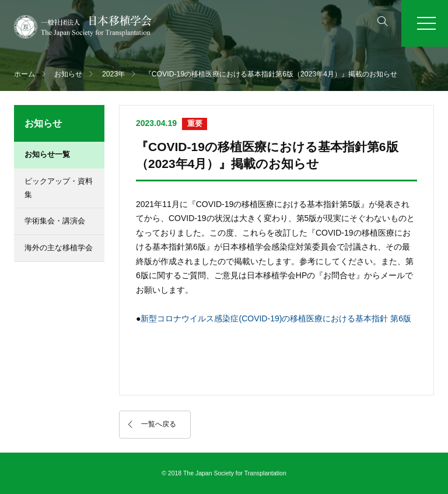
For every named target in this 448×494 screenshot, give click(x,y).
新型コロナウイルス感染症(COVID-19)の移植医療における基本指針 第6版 (276, 318)
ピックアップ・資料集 (59, 188)
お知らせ (68, 74)
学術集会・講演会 (55, 221)
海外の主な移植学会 (59, 248)
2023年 (113, 74)
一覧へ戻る (159, 424)
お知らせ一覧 (47, 154)
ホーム (24, 74)
